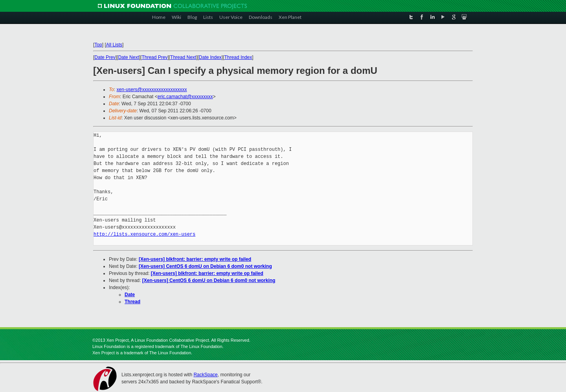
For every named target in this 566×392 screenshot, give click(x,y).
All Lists (114, 45)
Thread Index (238, 57)
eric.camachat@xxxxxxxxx (185, 97)
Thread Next (183, 57)
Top (98, 45)
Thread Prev (154, 57)
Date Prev (105, 57)
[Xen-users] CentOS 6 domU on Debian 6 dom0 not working (205, 266)
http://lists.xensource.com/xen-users (144, 234)
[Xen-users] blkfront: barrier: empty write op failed (195, 259)
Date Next (128, 57)
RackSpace (205, 375)
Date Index (210, 57)
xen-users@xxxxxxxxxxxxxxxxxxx (152, 90)
